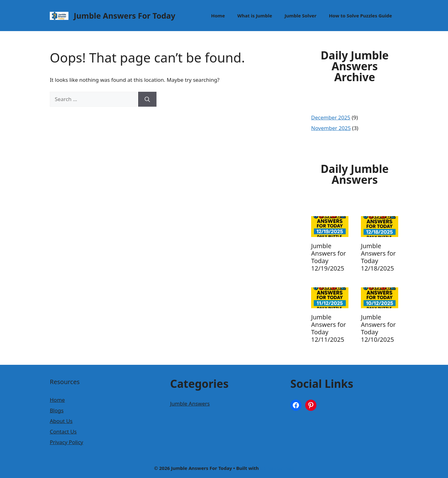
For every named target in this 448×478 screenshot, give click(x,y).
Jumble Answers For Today (125, 16)
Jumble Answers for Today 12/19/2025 (329, 257)
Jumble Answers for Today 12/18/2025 (378, 257)
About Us (61, 421)
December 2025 (331, 117)
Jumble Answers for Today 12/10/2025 (378, 328)
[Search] (147, 99)
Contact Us (63, 432)
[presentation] (330, 227)
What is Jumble (255, 16)
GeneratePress (277, 468)
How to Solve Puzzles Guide (360, 16)
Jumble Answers (190, 404)
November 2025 (331, 128)
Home (218, 16)
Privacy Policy (66, 442)
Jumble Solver (301, 16)
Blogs (57, 410)
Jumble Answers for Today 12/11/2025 (329, 328)
